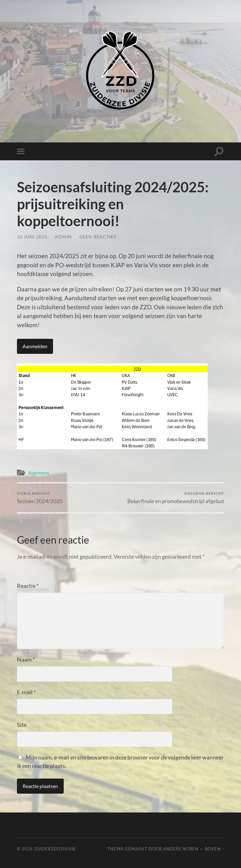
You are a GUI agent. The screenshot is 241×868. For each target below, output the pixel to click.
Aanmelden (35, 346)
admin (63, 237)
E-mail (26, 692)
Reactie (28, 586)
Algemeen (39, 473)
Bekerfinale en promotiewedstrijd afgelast (176, 498)
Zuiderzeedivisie (55, 849)
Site (22, 725)
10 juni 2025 (32, 237)
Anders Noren (181, 849)
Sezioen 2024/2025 (40, 498)
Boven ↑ (214, 849)
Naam (26, 659)
